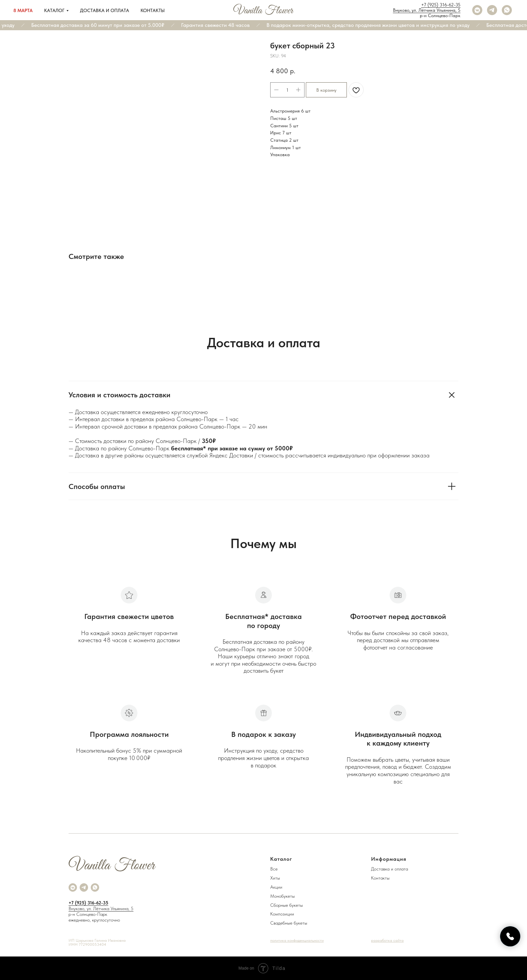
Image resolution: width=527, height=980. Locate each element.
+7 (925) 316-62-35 (441, 5)
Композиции (282, 914)
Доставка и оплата (105, 10)
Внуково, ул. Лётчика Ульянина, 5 (427, 10)
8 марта (23, 10)
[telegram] (492, 10)
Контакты (153, 10)
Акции (276, 887)
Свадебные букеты (289, 923)
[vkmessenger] (477, 10)
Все (274, 869)
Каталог (54, 10)
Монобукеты (282, 896)
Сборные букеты (287, 905)
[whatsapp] (507, 10)
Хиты (275, 878)
